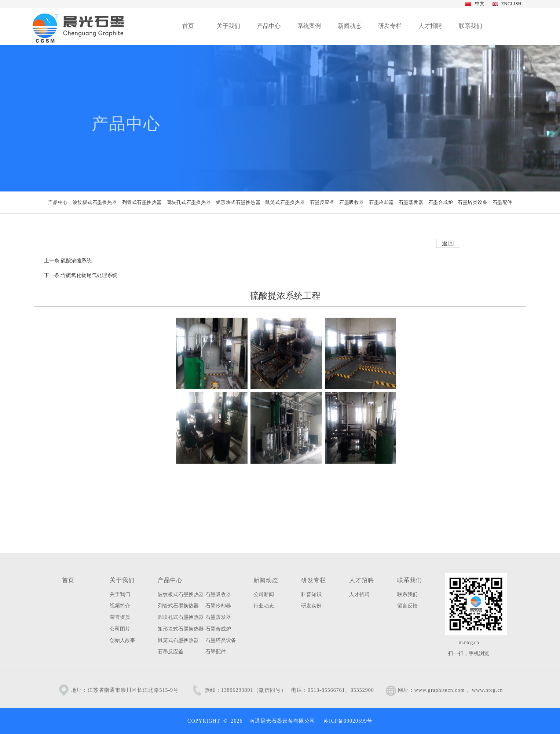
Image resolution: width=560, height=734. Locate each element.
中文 (479, 3)
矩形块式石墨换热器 (181, 629)
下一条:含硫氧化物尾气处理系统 (81, 275)
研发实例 (311, 606)
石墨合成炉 (218, 629)
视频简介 (120, 606)
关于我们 (122, 580)
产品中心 (170, 580)
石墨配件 (216, 652)
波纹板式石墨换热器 (181, 594)
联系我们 (410, 580)
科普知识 (311, 594)
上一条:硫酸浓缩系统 (68, 261)
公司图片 (120, 629)
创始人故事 (122, 640)
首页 (68, 580)
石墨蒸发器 (218, 617)
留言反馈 (407, 606)
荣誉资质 (120, 617)
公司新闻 (264, 594)
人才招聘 (362, 580)
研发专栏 (314, 580)
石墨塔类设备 (221, 640)
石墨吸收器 (218, 594)
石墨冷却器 (218, 606)
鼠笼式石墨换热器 (178, 640)
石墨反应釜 (171, 652)
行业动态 (264, 606)
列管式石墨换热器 (178, 606)
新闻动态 (266, 580)
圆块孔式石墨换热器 (181, 617)
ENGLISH (510, 3)
